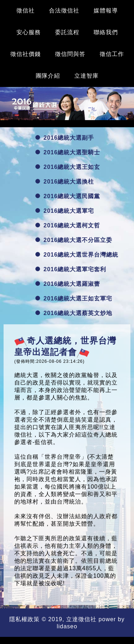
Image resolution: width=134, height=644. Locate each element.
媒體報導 (106, 11)
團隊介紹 (48, 76)
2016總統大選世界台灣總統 (77, 255)
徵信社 (26, 11)
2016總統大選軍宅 (65, 211)
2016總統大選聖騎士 (68, 152)
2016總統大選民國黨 (68, 196)
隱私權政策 (24, 619)
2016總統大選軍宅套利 (71, 269)
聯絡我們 (106, 32)
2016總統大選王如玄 (68, 167)
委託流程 (67, 32)
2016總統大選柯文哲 (68, 225)
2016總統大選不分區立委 (74, 240)
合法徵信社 (64, 11)
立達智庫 (86, 76)
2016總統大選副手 (65, 138)
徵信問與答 (70, 54)
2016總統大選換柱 (65, 182)
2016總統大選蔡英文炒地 (74, 313)
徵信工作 (112, 54)
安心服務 (29, 32)
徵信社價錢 (26, 54)
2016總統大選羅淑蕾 (68, 284)
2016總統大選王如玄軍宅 (74, 298)
